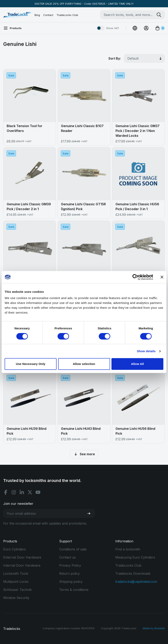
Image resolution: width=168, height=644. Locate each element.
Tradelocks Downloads (133, 573)
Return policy (69, 573)
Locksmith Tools (16, 573)
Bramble (160, 628)
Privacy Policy (70, 565)
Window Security (16, 598)
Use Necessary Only (30, 364)
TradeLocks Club (67, 15)
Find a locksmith (128, 549)
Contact (48, 15)
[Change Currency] (135, 28)
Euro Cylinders (15, 549)
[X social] (30, 492)
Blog (37, 15)
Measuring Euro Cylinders (135, 557)
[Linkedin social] (22, 492)
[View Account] (146, 28)
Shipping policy (71, 582)
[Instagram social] (14, 492)
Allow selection (84, 364)
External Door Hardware (22, 557)
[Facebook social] (6, 492)
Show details (146, 351)
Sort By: (115, 58)
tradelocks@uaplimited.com (136, 582)
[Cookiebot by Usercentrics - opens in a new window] (135, 277)
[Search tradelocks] (161, 15)
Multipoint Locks (16, 582)
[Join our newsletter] (90, 513)
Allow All (138, 364)
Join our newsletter (18, 504)
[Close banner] (162, 277)
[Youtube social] (38, 492)
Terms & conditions (74, 590)
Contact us (67, 557)
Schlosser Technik (17, 590)
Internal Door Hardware (22, 565)
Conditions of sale (73, 549)
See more (84, 454)
